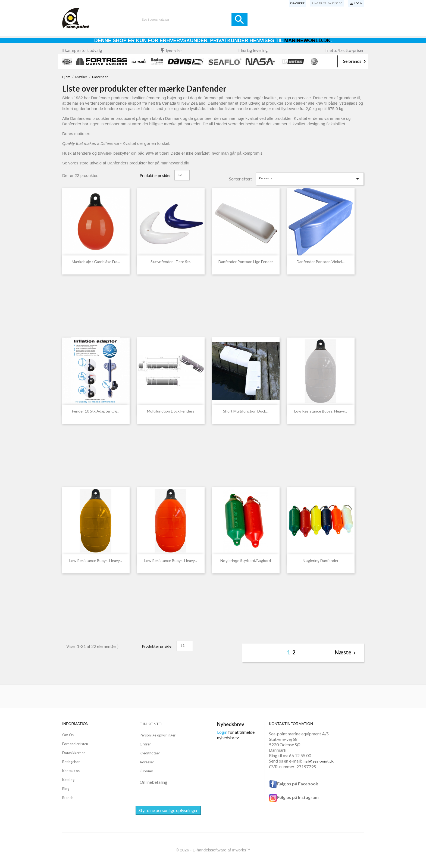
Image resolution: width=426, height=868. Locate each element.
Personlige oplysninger (158, 735)
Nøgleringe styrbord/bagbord (246, 561)
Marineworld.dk (307, 40)
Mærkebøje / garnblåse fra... (96, 262)
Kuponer (146, 771)
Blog (66, 789)
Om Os (68, 735)
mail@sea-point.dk (318, 761)
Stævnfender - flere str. (171, 262)
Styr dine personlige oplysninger (168, 810)
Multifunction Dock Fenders (171, 411)
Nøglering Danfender (321, 561)
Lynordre (297, 3)
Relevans (310, 179)
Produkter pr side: (155, 175)
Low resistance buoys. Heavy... (321, 411)
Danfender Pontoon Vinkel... (321, 262)
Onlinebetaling (154, 782)
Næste (346, 653)
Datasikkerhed (74, 753)
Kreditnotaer (150, 753)
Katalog (68, 780)
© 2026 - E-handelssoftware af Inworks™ (213, 850)
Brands (68, 798)
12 (180, 175)
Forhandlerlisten (75, 744)
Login (222, 732)
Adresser (147, 762)
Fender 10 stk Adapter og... (96, 411)
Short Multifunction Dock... (246, 411)
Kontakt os (71, 771)
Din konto (151, 724)
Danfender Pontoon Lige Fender (246, 262)
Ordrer (145, 744)
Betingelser (71, 762)
